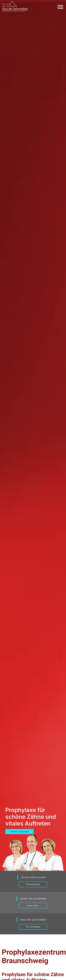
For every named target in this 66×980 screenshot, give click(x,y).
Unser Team (33, 906)
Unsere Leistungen (19, 831)
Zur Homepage (33, 927)
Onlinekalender (33, 884)
